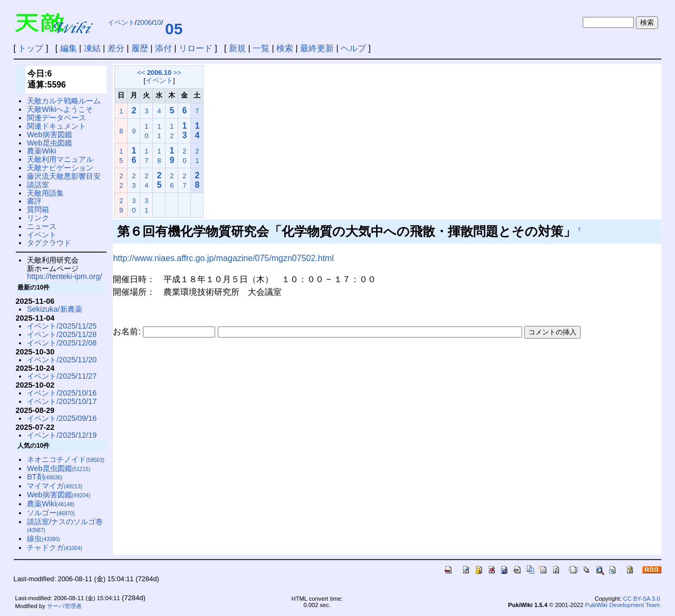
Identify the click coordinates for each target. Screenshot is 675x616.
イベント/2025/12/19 (62, 435)
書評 (34, 201)
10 (157, 22)
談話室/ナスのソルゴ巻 (65, 526)
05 (174, 29)
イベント (121, 22)
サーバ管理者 (64, 606)
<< (141, 73)
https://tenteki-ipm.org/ (64, 276)
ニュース (42, 226)
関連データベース (56, 118)
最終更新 (317, 48)
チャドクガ (55, 547)
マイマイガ (55, 486)
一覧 (261, 48)
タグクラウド (49, 243)
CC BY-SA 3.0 (642, 599)
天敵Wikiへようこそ (60, 109)
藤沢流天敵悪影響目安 (64, 176)
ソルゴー (51, 513)
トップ (31, 48)
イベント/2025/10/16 (62, 393)
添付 (163, 48)
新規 (237, 48)
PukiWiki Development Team (622, 605)
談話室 (38, 185)
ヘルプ (353, 48)
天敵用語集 (45, 193)
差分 (116, 48)
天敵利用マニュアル (60, 159)
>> (177, 73)
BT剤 (45, 477)
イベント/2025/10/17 (62, 401)
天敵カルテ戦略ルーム (64, 101)
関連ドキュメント (56, 126)
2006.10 (159, 73)
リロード (196, 48)
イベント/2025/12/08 (62, 343)
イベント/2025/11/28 (62, 334)
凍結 (92, 48)
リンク (38, 218)
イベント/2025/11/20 (62, 360)
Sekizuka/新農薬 (54, 309)
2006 (144, 22)
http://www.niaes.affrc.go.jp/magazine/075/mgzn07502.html (223, 258)
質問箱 (38, 209)
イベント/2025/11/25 (62, 326)
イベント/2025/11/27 (62, 376)
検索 (285, 48)
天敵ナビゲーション (60, 168)
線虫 (44, 538)
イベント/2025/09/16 (62, 418)
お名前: (128, 331)
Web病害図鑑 (49, 134)
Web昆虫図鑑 (49, 143)
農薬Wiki (41, 151)
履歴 (140, 48)
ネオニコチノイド (66, 459)
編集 (69, 48)
